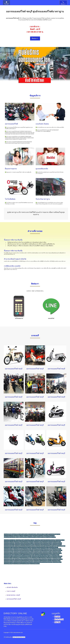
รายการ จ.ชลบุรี (11, 591)
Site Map (57, 622)
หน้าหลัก (57, 617)
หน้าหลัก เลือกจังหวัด (12, 587)
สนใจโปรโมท (59, 619)
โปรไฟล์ (6, 3)
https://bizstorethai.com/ (19, 637)
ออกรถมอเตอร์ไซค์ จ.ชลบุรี (14, 599)
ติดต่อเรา (63, 3)
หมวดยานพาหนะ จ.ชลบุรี (13, 595)
